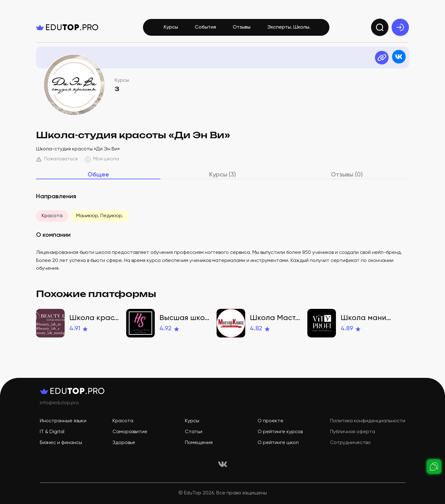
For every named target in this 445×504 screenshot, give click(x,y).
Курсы (171, 27)
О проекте (271, 421)
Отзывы (242, 27)
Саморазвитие (130, 432)
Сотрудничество (350, 443)
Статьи (194, 432)
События (205, 27)
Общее (98, 175)
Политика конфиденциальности (368, 421)
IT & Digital (52, 432)
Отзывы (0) (347, 175)
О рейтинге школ (278, 443)
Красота (52, 216)
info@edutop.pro (59, 403)
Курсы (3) (222, 175)
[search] (380, 27)
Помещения (199, 443)
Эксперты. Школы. (289, 27)
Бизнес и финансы (61, 443)
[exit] (400, 27)
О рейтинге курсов (280, 432)
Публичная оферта (353, 432)
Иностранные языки (63, 421)
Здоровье (124, 443)
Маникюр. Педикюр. (100, 216)
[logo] (67, 27)
